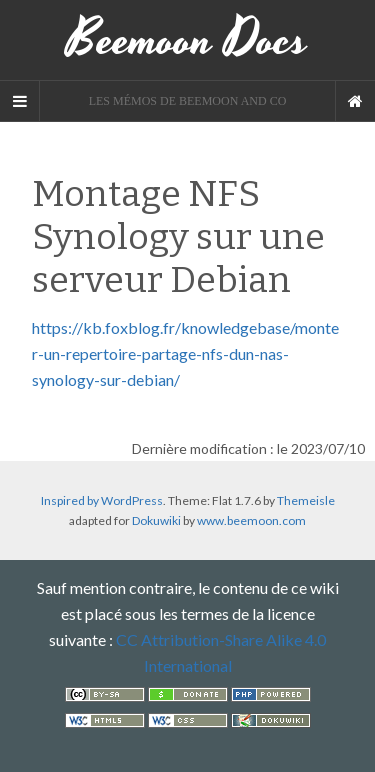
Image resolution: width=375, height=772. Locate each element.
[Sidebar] (20, 101)
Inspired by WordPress (102, 500)
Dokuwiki (156, 520)
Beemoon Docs (187, 40)
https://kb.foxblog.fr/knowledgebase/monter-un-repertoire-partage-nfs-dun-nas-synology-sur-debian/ (185, 353)
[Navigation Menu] (355, 101)
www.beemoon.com (251, 520)
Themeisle (306, 500)
